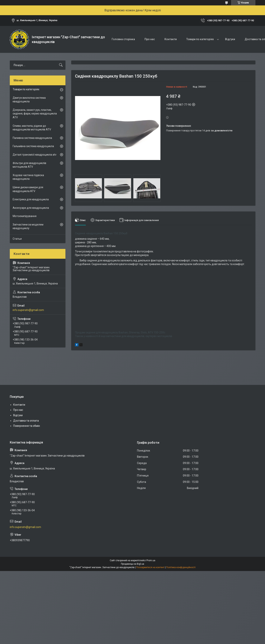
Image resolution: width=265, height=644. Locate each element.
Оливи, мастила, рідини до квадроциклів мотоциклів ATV (32, 128)
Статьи (17, 239)
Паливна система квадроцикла (32, 138)
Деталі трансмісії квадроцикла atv (35, 155)
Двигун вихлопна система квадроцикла (29, 100)
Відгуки (230, 39)
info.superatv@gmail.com (28, 310)
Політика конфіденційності (181, 567)
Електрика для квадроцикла (31, 199)
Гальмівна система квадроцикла (33, 146)
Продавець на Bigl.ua (132, 564)
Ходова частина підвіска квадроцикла (28, 177)
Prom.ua (151, 560)
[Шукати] (61, 65)
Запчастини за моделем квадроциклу (28, 226)
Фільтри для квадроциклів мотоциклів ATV (29, 165)
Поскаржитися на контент (150, 567)
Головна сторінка (123, 39)
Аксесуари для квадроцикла (31, 208)
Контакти (171, 39)
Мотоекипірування (25, 216)
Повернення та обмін (27, 426)
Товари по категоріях (200, 39)
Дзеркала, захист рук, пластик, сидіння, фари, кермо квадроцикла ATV (35, 114)
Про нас (150, 39)
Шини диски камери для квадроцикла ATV (28, 189)
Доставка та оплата (26, 421)
